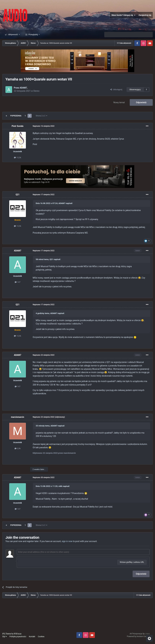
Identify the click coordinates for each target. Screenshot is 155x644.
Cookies (41, 637)
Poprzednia (16, 116)
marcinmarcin (18, 417)
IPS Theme (7, 634)
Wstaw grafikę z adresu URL (132, 562)
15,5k (17, 158)
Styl (5, 637)
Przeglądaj (33, 34)
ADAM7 (23, 88)
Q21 (18, 195)
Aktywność (13, 34)
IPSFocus (18, 634)
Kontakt (32, 637)
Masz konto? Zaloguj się (123, 15)
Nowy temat (119, 102)
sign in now (67, 541)
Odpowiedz (141, 102)
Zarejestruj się (145, 15)
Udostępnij (116, 89)
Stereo (36, 91)
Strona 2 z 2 (41, 116)
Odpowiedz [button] (141, 574)
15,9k (17, 226)
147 (18, 282)
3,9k (18, 448)
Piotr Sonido (18, 126)
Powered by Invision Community (140, 636)
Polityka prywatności (18, 637)
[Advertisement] (77, 616)
